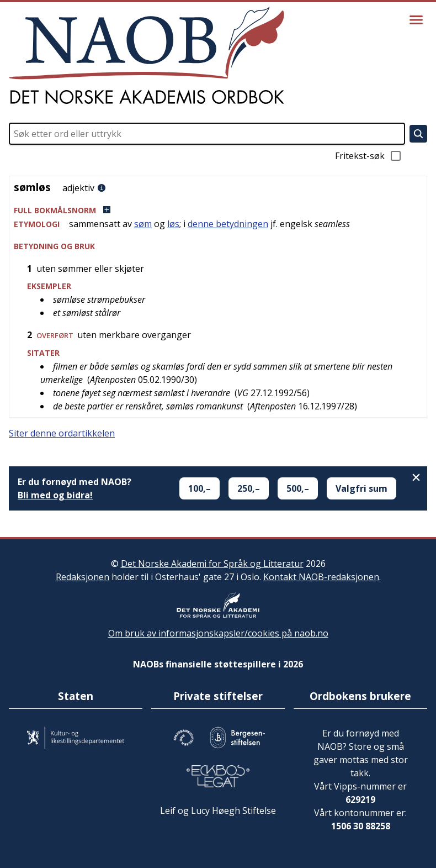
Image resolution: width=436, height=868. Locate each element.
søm (143, 224)
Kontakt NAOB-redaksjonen (321, 577)
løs (173, 224)
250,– (249, 488)
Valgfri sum (361, 488)
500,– (298, 488)
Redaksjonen (83, 577)
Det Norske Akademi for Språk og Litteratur (212, 564)
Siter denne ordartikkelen (62, 433)
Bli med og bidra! (55, 495)
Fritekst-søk (369, 156)
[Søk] (418, 134)
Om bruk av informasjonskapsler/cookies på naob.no (218, 633)
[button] (218, 210)
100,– (200, 488)
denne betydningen (228, 224)
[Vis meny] (416, 20)
